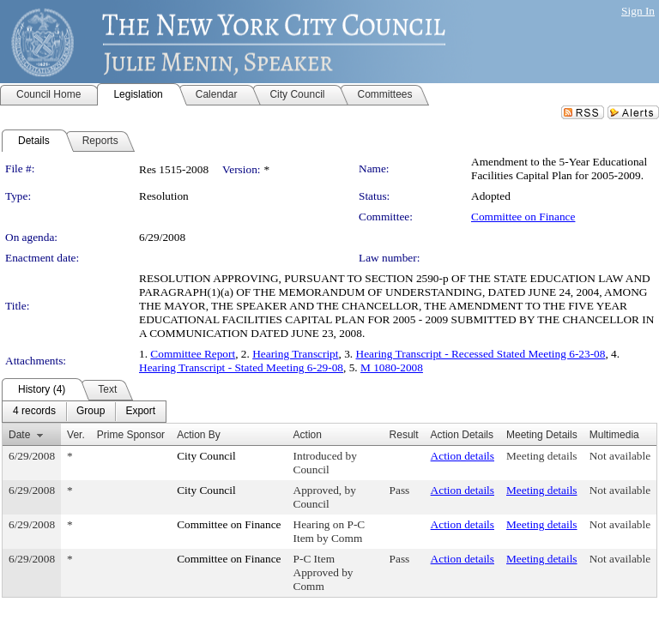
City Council (206, 456)
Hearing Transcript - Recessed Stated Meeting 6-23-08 (481, 354)
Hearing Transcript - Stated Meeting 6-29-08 (241, 367)
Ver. (76, 435)
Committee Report (193, 354)
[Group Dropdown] (91, 412)
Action (308, 435)
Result (404, 435)
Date (19, 435)
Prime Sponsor (131, 435)
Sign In (638, 11)
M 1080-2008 (392, 367)
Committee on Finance (523, 217)
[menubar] (84, 412)
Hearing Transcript (295, 354)
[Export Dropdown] (140, 412)
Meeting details (542, 456)
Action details (463, 456)
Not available (620, 456)
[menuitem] (34, 412)
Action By (199, 435)
